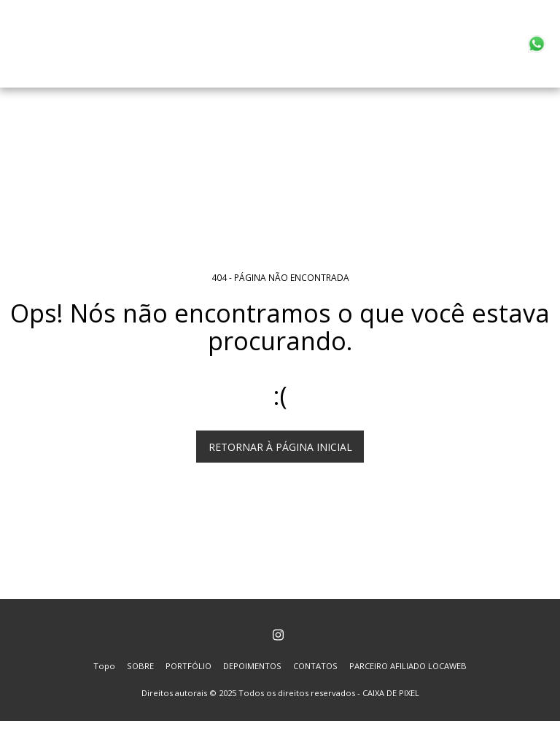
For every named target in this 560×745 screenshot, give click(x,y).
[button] (537, 44)
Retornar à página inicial (280, 447)
